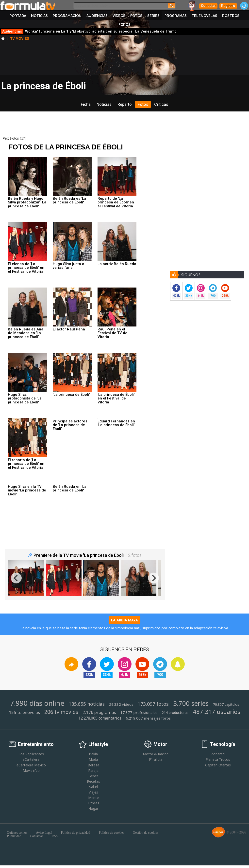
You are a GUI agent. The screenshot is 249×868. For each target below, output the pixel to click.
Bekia (93, 754)
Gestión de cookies (145, 833)
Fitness (93, 803)
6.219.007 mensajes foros (148, 718)
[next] (153, 578)
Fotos (136, 16)
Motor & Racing (156, 754)
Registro (228, 6)
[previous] (16, 578)
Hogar (93, 808)
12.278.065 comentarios (100, 718)
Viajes (93, 792)
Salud (93, 787)
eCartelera (31, 759)
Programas (176, 16)
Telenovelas (204, 16)
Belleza (93, 765)
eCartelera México (31, 765)
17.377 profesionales (139, 713)
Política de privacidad (75, 833)
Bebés (93, 776)
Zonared (218, 754)
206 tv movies (61, 712)
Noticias (39, 16)
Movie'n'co (31, 770)
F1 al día (156, 759)
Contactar (37, 836)
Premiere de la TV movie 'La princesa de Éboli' (79, 555)
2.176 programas (99, 712)
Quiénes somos (17, 833)
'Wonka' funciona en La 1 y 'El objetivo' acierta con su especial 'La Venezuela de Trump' (89, 31)
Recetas (93, 781)
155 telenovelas (24, 712)
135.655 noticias (87, 704)
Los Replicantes (31, 754)
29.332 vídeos (121, 704)
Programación (67, 16)
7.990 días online (37, 703)
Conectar (208, 6)
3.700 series (191, 704)
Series (153, 16)
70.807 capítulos (226, 705)
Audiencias (97, 16)
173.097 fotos (153, 704)
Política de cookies (111, 833)
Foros (124, 25)
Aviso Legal (44, 833)
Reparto (125, 104)
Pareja (93, 770)
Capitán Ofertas (218, 765)
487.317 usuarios (216, 712)
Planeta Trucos (218, 759)
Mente (93, 798)
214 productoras (175, 713)
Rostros (231, 16)
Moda (93, 759)
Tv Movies (20, 38)
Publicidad (14, 836)
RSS (55, 836)
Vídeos (119, 16)
